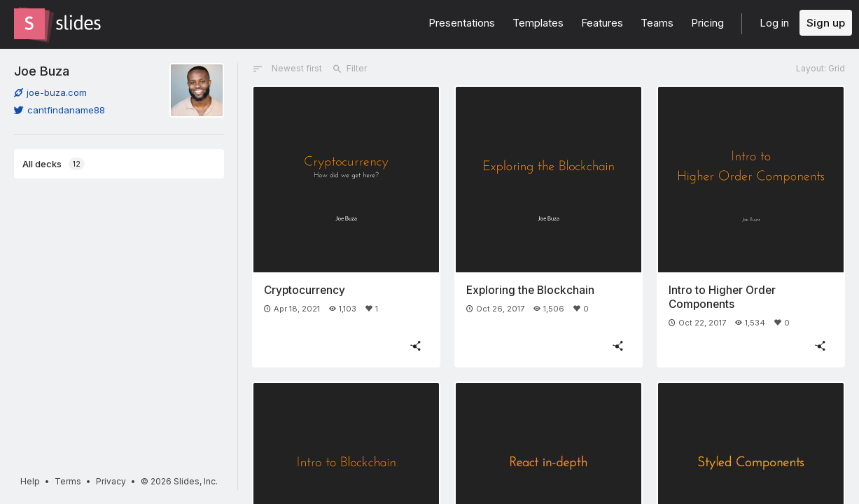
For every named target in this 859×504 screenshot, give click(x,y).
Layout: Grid (820, 68)
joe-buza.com (50, 92)
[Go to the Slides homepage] (29, 24)
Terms (68, 481)
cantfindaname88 (60, 110)
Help (30, 481)
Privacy (111, 481)
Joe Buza (42, 71)
